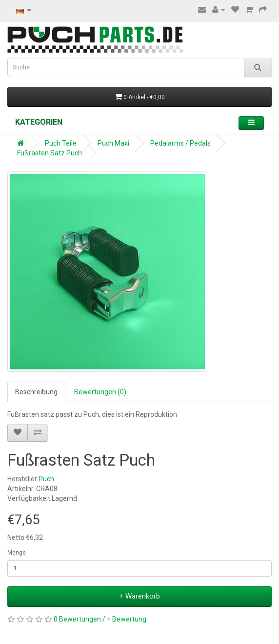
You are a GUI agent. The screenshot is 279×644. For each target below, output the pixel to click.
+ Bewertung (127, 619)
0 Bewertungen (77, 619)
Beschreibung (36, 392)
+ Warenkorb (139, 596)
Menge (17, 553)
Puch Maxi (113, 143)
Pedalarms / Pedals (180, 143)
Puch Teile (61, 143)
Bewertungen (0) (100, 392)
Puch (46, 479)
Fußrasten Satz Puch (50, 153)
